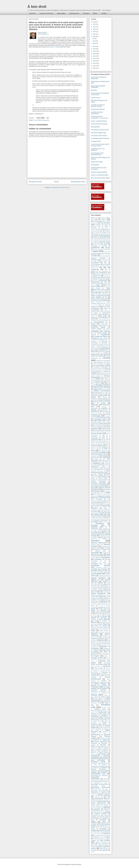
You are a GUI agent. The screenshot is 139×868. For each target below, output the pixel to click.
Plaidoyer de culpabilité (99, 671)
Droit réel (98, 459)
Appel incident (105, 253)
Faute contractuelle (97, 499)
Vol (92, 852)
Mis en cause (96, 615)
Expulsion (95, 493)
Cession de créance (96, 284)
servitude (106, 806)
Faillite (108, 493)
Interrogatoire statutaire (102, 567)
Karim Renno (43, 32)
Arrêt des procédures (105, 255)
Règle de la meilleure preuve (99, 752)
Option (100, 643)
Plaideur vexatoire (100, 670)
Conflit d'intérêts (102, 333)
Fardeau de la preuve (104, 496)
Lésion (93, 586)
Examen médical (103, 478)
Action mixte (106, 239)
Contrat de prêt (103, 355)
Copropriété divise (97, 370)
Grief (105, 517)
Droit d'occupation (95, 432)
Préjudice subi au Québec (99, 685)
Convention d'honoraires (96, 368)
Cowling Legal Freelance (98, 109)
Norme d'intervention (104, 624)
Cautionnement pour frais (99, 282)
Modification (94, 619)
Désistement (107, 399)
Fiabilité (101, 502)
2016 (94, 54)
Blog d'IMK (94, 90)
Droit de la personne (98, 441)
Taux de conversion (103, 827)
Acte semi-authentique (103, 234)
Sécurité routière (95, 805)
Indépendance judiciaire (105, 536)
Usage (96, 839)
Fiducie (107, 502)
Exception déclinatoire (99, 483)
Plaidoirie (108, 670)
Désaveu (105, 397)
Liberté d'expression (98, 593)
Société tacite (96, 812)
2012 (94, 63)
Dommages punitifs (96, 421)
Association (106, 257)
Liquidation (102, 600)
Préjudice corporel (105, 682)
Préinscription (94, 682)
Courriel (106, 370)
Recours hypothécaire (101, 742)
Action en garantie (105, 235)
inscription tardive (101, 551)
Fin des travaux (107, 504)
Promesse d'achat (95, 711)
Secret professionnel (98, 803)
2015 (94, 56)
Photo (107, 668)
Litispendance (104, 601)
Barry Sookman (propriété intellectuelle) (98, 87)
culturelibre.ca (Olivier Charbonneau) (97, 113)
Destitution (95, 400)
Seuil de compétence (96, 808)
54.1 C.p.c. (102, 220)
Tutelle (107, 835)
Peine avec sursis (104, 660)
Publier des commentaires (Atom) (61, 187)
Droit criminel (106, 429)
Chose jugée (95, 292)
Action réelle (94, 242)
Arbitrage (94, 255)
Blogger (79, 864)
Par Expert (86, 13)
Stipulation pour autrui (97, 817)
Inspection (105, 553)
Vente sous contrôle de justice (99, 845)
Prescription (95, 687)
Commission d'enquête (96, 320)
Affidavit (108, 243)
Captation (108, 279)
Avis (94, 266)
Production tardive (100, 709)
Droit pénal (94, 457)
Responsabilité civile (98, 774)
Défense (98, 379)
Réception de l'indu (98, 733)
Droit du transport (96, 449)
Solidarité (108, 812)
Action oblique (94, 240)
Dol (101, 414)
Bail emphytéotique (103, 271)
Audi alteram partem (100, 261)
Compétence (94, 326)
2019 (94, 46)
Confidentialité (95, 331)
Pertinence (107, 666)
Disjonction (105, 410)
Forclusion (97, 507)
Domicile (108, 414)
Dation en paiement (97, 375)
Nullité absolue (104, 631)
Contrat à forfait (94, 349)
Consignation (94, 344)
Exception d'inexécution (98, 481)
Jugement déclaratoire (98, 578)
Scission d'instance (102, 801)
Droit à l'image (107, 422)
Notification (105, 627)
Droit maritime (94, 456)
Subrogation (96, 818)
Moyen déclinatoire (105, 619)
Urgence (108, 837)
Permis (93, 661)
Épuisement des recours (97, 471)
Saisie (105, 797)
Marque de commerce (98, 610)
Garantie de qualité (105, 513)
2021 (94, 34)
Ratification (105, 732)
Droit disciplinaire (103, 447)
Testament (94, 830)
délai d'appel (99, 385)
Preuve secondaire (99, 699)
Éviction (93, 478)
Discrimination (94, 408)
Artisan (94, 257)
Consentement (104, 341)
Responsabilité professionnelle (101, 787)
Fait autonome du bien (100, 495)
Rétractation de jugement (99, 792)
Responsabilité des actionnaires (99, 776)
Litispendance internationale (98, 603)
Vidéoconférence (104, 849)
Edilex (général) (95, 127)
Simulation (97, 809)
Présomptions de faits (97, 692)
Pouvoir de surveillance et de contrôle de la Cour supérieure (101, 676)
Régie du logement (103, 748)
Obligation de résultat (96, 639)
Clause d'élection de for (99, 297)
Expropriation (107, 491)
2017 (94, 51)
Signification (107, 808)
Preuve (36, 120)
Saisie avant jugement (44, 120)
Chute (103, 293)
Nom (101, 623)
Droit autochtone (97, 425)
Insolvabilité (95, 553)
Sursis (104, 821)
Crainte (93, 371)
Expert (96, 489)
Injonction (95, 541)
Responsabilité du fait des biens (103, 781)
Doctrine (100, 413)
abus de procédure (104, 223)
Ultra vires (101, 837)
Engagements (97, 463)
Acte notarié (100, 231)
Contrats (106, 358)
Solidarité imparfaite (100, 814)
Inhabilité (104, 539)
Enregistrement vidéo (98, 466)
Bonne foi (96, 276)
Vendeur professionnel (102, 842)
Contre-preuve (100, 364)
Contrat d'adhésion (105, 349)
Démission (95, 395)
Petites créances (99, 668)
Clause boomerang (103, 294)
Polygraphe (105, 673)
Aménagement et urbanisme (99, 246)
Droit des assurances (97, 446)
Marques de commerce (97, 612)
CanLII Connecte (96, 98)
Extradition (102, 493)
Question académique (97, 726)
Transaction (106, 834)
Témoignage (103, 829)
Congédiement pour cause (99, 338)
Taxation (93, 829)
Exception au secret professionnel (100, 480)
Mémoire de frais (100, 613)
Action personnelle (104, 240)
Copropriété (107, 368)
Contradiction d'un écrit (103, 346)
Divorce (93, 413)
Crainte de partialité (103, 371)
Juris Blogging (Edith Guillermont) (100, 138)
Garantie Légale (99, 514)
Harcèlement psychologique (100, 520)
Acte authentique (101, 230)
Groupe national (100, 519)
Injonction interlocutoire (99, 543)
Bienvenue (33, 13)
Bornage (106, 276)
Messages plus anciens (78, 182)
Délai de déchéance (105, 386)
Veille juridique (61, 13)
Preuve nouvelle (105, 697)
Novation (93, 629)
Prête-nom (104, 693)
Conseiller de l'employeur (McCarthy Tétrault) (98, 106)
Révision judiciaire (104, 795)
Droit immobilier (101, 452)
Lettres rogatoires (104, 589)
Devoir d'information (105, 400)
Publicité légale (104, 721)
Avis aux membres (102, 266)
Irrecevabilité (97, 574)
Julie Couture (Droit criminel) (99, 136)
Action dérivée (94, 236)
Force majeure (96, 505)
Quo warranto (95, 730)
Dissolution (105, 411)
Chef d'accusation (98, 291)
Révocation (97, 797)
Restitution (106, 790)
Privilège (102, 701)
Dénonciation (104, 395)
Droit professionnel (105, 457)
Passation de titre (97, 658)
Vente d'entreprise (103, 844)
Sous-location (94, 815)
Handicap (108, 519)
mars (94, 41)
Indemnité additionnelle (97, 534)
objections (94, 634)
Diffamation (95, 405)
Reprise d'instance (105, 766)
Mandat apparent (103, 609)
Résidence (96, 768)
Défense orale (99, 382)
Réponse (104, 765)
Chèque (106, 291)
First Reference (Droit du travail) (100, 130)
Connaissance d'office (96, 340)
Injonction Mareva (96, 545)
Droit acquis (95, 424)
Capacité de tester (98, 279)
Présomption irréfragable (98, 690)
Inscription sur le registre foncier (102, 550)
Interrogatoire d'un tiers (99, 561)
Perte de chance (95, 666)
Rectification (94, 743)
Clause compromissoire (99, 296)
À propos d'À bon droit (46, 13)
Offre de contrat (97, 642)
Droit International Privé (99, 454)
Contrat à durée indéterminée (99, 347)
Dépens (94, 397)
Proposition (94, 714)
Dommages (97, 416)
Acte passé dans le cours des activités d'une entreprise (101, 233)
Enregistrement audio (102, 465)
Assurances (94, 260)
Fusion (102, 511)
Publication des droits (99, 720)
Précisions (104, 681)
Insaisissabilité (105, 546)
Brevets (93, 278)
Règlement (93, 754)
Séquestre (106, 805)
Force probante (106, 505)
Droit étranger (102, 451)
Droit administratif (105, 424)
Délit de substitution (105, 389)
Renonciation (95, 759)
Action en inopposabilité (100, 237)
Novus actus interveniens (103, 629)
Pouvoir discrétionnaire (101, 678)
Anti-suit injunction (98, 249)
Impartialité (104, 531)
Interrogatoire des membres (99, 563)
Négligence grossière (101, 621)
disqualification (95, 411)
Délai (103, 383)
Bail (101, 268)
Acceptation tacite (96, 226)
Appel (95, 251)
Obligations (100, 640)
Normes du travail (96, 627)
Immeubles (105, 528)
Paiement (102, 653)
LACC (99, 584)
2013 (94, 61)
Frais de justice (106, 510)
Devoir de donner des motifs (101, 402)
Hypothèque (100, 524)
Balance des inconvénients (99, 273)
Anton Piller (107, 249)
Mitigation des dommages (99, 618)
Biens (92, 274)
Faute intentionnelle (103, 501)
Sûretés (93, 821)
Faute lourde (94, 502)
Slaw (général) (95, 165)
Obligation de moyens (103, 637)
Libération (106, 592)
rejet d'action (102, 754)
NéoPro (95, 13)
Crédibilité (94, 373)
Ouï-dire (100, 650)
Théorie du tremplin (96, 834)
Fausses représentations (101, 498)
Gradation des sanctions (96, 517)
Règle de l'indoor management (99, 751)
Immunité (101, 530)
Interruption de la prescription (99, 569)
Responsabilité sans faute (101, 789)
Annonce (108, 248)
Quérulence (105, 724)
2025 (94, 24)
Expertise (97, 491)
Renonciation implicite (98, 762)
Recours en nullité (105, 738)
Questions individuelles (96, 729)
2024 (94, 27)
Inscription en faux (105, 548)
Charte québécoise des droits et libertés (101, 289)
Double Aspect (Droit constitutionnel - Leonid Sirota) (99, 117)
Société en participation (105, 811)
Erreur (102, 472)
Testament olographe (105, 830)
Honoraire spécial (106, 522)
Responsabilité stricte (96, 790)
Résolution (104, 772)
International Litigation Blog (98, 133)
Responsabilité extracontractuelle (99, 784)
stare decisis (104, 815)
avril (94, 39)
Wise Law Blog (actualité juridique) (100, 178)
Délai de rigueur (99, 388)
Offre (109, 640)
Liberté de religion (106, 595)
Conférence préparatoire (103, 330)
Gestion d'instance (102, 516)
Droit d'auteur (105, 430)
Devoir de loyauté (98, 403)
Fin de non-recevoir (96, 504)
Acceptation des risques (102, 225)
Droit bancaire (107, 425)
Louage (100, 607)
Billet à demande (106, 274)
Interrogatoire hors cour (99, 564)
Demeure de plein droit (104, 394)
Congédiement (105, 335)
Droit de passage (100, 443)
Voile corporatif (103, 850)
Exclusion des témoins (97, 485)
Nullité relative (95, 632)
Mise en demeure (102, 616)
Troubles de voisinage (99, 835)
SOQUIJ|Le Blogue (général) (99, 172)
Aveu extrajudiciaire (96, 265)
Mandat (93, 609)
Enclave (108, 462)
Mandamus (106, 607)
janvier (94, 43)
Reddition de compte (96, 746)
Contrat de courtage (103, 352)
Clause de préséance (105, 312)
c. (53, 47)
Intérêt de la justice (97, 554)
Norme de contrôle (101, 626)
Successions (103, 820)
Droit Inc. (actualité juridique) (99, 121)
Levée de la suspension (97, 590)
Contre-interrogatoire (98, 362)
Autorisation (95, 263)
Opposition (93, 643)
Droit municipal (103, 456)
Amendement (95, 248)
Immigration (94, 530)
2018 (94, 49)
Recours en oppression (102, 740)
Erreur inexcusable (105, 474)
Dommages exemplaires (103, 418)
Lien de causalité (98, 597)
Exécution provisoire (104, 488)
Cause (94, 281)
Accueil (56, 182)
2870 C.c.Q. (94, 218)
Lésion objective (101, 586)
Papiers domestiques (103, 655)
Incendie (106, 533)
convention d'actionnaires (101, 367)
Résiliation (104, 768)
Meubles (108, 613)
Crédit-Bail (102, 373)
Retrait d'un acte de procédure (98, 793)
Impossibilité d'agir (96, 533)
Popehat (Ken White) (97, 162)
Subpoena (108, 817)
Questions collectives (104, 727)
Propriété (101, 714)
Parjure (106, 656)
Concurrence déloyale (98, 327)
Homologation (95, 522)
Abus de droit (95, 221)
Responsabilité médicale (98, 786)
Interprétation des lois (101, 559)
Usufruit (102, 839)
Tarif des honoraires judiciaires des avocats (101, 825)
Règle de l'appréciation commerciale (100, 749)
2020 (94, 36)
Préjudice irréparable (100, 684)
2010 (94, 68)
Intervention (94, 570)
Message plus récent (35, 182)
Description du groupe (96, 399)
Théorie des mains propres (101, 832)
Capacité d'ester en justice (103, 278)
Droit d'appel (97, 430)
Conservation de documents (99, 343)
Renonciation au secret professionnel (101, 759)
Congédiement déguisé (101, 336)
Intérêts (101, 556)
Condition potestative (97, 329)
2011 (94, 66)
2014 (94, 58)
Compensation (104, 324)
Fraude (95, 511)
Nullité (93, 631)
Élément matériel (101, 462)
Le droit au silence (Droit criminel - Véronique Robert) (100, 145)
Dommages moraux (101, 419)
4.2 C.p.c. (103, 218)
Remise (105, 757)
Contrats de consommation (103, 361)
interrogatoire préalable (101, 565)
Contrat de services (97, 356)
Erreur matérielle (99, 475)
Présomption (104, 689)
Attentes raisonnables (105, 260)
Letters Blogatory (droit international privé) (97, 154)
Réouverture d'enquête (97, 763)
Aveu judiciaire (106, 265)
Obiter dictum (105, 632)
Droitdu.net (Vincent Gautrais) (99, 124)
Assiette (100, 257)
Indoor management (98, 537)
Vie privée (94, 850)
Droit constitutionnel (98, 427)
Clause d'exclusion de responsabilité (101, 299)
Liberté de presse (95, 595)
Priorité (102, 700)
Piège (92, 670)
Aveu (105, 263)
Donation (108, 421)
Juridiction (100, 583)
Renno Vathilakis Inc (43, 34)
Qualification (94, 723)
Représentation (95, 766)
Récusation (103, 745)
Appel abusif (107, 251)
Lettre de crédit (101, 587)
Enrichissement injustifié (97, 468)
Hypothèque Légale (98, 525)
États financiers (103, 477)
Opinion (106, 642)
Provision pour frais (104, 718)
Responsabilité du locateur (100, 783)
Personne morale (102, 664)
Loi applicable (98, 604)
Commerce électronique (103, 319)
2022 (94, 31)
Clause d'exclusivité (96, 302)
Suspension (94, 823)
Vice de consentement (97, 847)
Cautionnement (103, 280)
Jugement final (95, 580)
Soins (102, 812)
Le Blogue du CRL (96, 141)
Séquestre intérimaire (96, 806)
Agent (96, 245)
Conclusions (105, 326)
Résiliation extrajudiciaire (98, 769)
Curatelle (108, 373)
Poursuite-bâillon (96, 674)
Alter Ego (104, 244)
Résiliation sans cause (97, 771)
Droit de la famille (105, 440)
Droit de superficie (103, 444)
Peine (96, 660)
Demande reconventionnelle (102, 391)
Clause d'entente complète (98, 299)
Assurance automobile (98, 258)
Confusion (93, 335)
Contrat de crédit (95, 353)
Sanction (101, 800)
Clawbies (104, 13)
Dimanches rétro (74, 13)
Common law (107, 320)
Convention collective (104, 365)
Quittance (106, 729)
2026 (94, 22)
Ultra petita (94, 837)
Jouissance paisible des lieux (102, 577)
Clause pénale (102, 316)
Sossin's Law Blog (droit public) (100, 175)
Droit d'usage (105, 432)
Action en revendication (96, 239)
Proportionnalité (102, 712)
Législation (105, 584)
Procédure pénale (106, 707)
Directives (104, 407)
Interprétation (106, 558)
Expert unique (106, 489)
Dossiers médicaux (97, 422)
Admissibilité (100, 243)
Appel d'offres (96, 253)
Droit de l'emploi (96, 433)
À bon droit (37, 7)
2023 (94, 29)
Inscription (93, 548)
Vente (93, 844)
